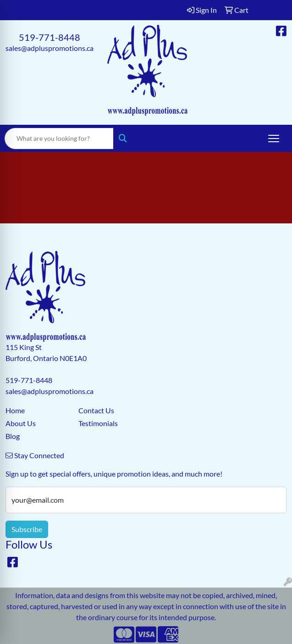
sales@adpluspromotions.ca (50, 48)
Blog (13, 436)
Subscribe (27, 529)
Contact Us (96, 410)
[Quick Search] (59, 139)
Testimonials (98, 423)
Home (15, 410)
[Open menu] (274, 139)
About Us (21, 423)
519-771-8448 (50, 37)
